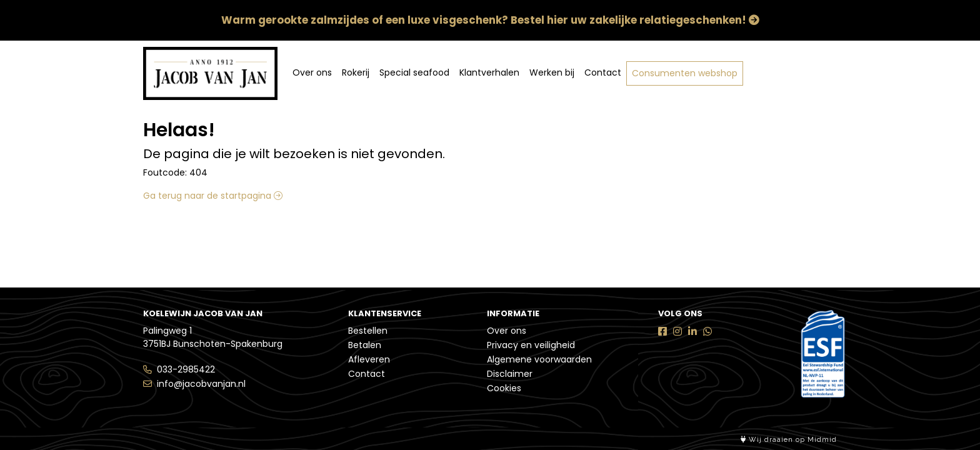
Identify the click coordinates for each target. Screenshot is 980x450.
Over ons (312, 72)
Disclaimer (510, 374)
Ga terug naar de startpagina (213, 196)
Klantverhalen (489, 72)
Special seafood (414, 72)
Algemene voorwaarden (539, 359)
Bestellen (368, 331)
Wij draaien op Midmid (789, 440)
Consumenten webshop (685, 73)
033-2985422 (186, 369)
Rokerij (356, 72)
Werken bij (552, 72)
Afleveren (369, 359)
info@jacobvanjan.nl (201, 384)
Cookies (504, 388)
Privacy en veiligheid (531, 345)
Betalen (365, 345)
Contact (603, 72)
